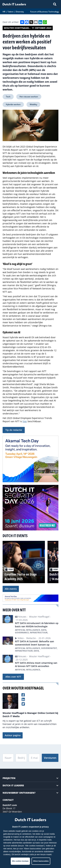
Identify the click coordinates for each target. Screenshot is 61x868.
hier (25, 421)
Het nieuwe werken (29, 97)
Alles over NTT (13, 677)
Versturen (50, 758)
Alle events (11, 589)
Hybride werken (13, 104)
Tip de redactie (14, 430)
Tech (8, 97)
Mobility (33, 104)
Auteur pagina (13, 735)
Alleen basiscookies (41, 861)
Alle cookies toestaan (20, 861)
